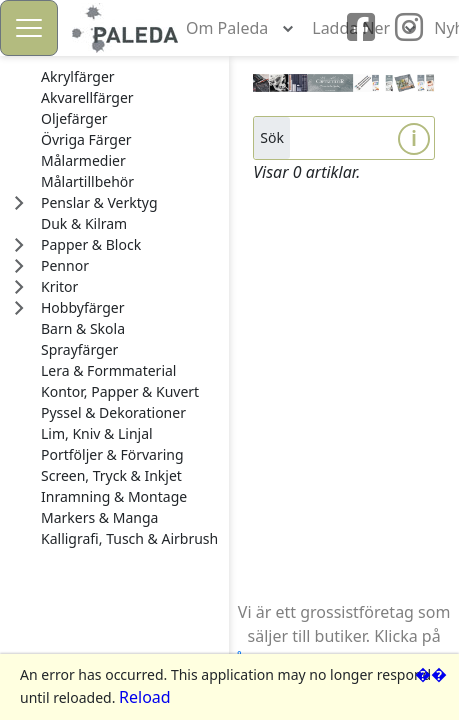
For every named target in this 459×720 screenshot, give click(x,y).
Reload (145, 697)
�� (431, 674)
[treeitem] (129, 77)
